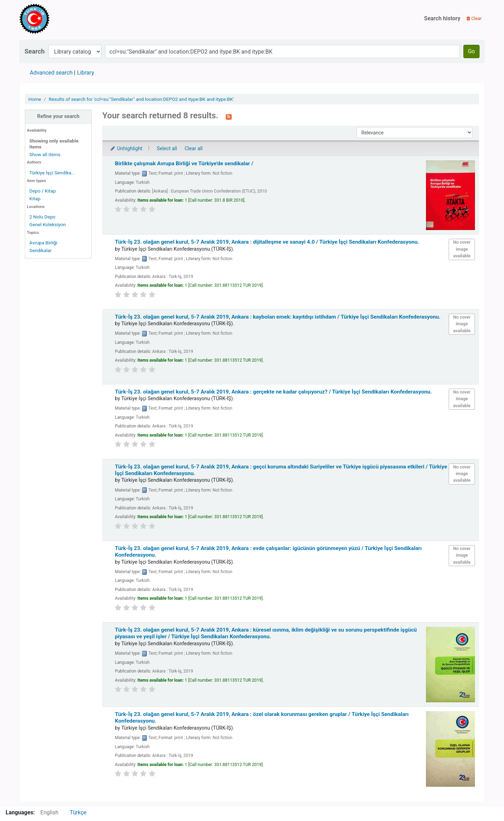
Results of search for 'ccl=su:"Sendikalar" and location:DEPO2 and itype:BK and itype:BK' (141, 99)
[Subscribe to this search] (229, 116)
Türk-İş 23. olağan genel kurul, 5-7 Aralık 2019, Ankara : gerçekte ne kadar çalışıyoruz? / (273, 392)
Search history (442, 18)
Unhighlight (126, 149)
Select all (167, 149)
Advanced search (51, 73)
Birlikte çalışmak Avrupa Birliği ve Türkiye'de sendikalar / (184, 163)
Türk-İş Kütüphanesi (55, 19)
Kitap (35, 199)
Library (85, 73)
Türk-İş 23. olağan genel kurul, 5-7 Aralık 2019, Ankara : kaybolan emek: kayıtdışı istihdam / (278, 317)
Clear (474, 18)
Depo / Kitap (43, 191)
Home (35, 99)
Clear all (194, 149)
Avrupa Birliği (43, 243)
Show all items (45, 154)
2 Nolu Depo (43, 217)
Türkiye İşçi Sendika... (52, 173)
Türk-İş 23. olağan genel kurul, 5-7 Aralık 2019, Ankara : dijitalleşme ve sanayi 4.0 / (267, 242)
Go (471, 51)
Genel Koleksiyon (48, 224)
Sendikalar (41, 250)
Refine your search (58, 116)
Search (35, 51)
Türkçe (78, 812)
